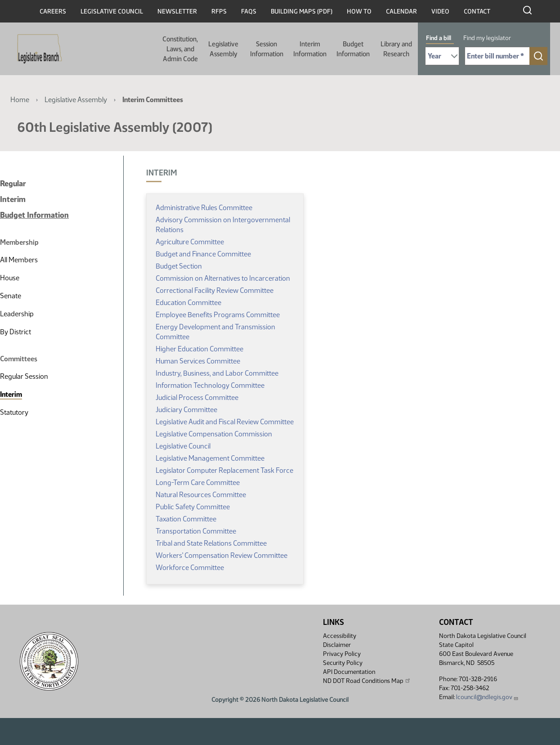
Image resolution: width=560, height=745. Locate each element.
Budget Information (353, 49)
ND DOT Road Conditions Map (367, 681)
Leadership (17, 314)
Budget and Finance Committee (203, 254)
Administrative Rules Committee (204, 208)
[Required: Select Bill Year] (442, 56)
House (10, 278)
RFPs (219, 11)
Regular (13, 184)
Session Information (267, 49)
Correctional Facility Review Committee (215, 290)
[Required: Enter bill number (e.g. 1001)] (497, 56)
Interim (13, 199)
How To (359, 11)
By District (16, 332)
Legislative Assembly (223, 49)
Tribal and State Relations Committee (211, 543)
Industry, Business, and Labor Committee (217, 373)
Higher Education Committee (199, 349)
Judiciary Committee (186, 410)
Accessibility (340, 636)
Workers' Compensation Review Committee (222, 555)
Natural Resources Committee (201, 495)
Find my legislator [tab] (487, 38)
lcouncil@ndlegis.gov (487, 697)
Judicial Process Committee (197, 397)
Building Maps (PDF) (302, 11)
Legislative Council (112, 11)
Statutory (14, 412)
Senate (11, 296)
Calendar (401, 11)
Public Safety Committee (193, 507)
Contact (477, 11)
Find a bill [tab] (439, 38)
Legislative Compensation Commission (214, 434)
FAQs (249, 11)
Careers (53, 11)
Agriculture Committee (190, 242)
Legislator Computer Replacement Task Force (224, 470)
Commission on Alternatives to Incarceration (223, 278)
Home (20, 100)
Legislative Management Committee (210, 458)
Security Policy (343, 663)
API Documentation (349, 672)
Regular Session (24, 376)
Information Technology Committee (210, 385)
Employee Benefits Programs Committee (218, 315)
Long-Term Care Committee (198, 482)
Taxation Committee (186, 519)
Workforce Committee (190, 568)
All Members (19, 260)
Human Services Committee (198, 361)
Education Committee (188, 303)
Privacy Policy (342, 654)
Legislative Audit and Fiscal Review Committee (225, 422)
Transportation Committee (196, 531)
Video (440, 11)
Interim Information (310, 49)
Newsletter (177, 11)
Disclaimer (337, 645)
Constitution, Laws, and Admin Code (180, 49)
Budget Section (179, 266)
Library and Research (396, 49)
